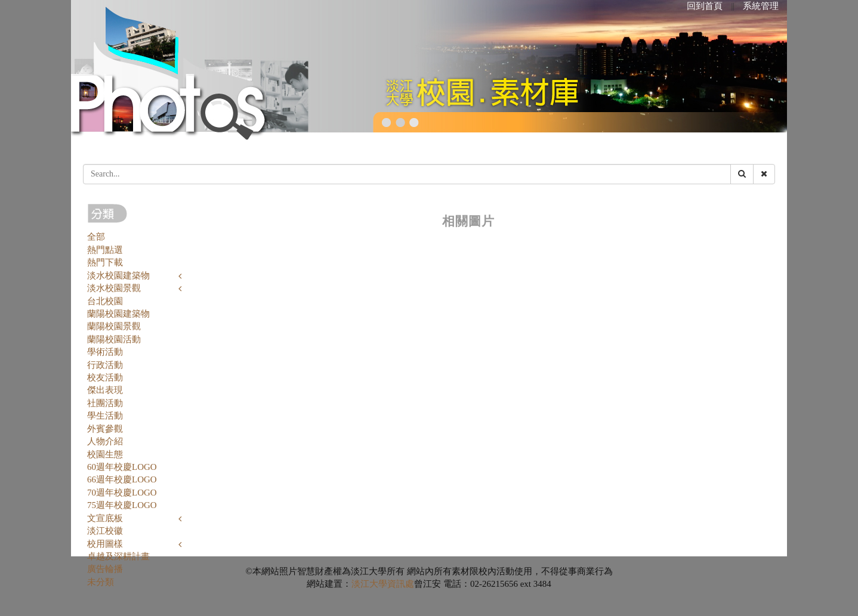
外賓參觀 (105, 429)
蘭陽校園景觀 (114, 326)
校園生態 (105, 454)
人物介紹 (105, 441)
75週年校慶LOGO (122, 505)
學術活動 (105, 352)
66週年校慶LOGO (122, 479)
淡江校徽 (105, 531)
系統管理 (761, 6)
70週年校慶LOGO (122, 493)
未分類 (101, 582)
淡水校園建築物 (118, 276)
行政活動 (105, 365)
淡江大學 (369, 584)
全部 (96, 237)
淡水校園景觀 (114, 288)
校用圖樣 (105, 544)
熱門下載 (105, 262)
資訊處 (401, 584)
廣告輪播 (105, 569)
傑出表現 (105, 390)
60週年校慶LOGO (122, 467)
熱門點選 (105, 250)
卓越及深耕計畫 (118, 556)
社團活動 (105, 403)
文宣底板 (105, 518)
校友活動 (105, 377)
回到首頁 (705, 6)
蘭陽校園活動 (114, 339)
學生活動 (105, 416)
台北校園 (105, 301)
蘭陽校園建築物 (118, 314)
